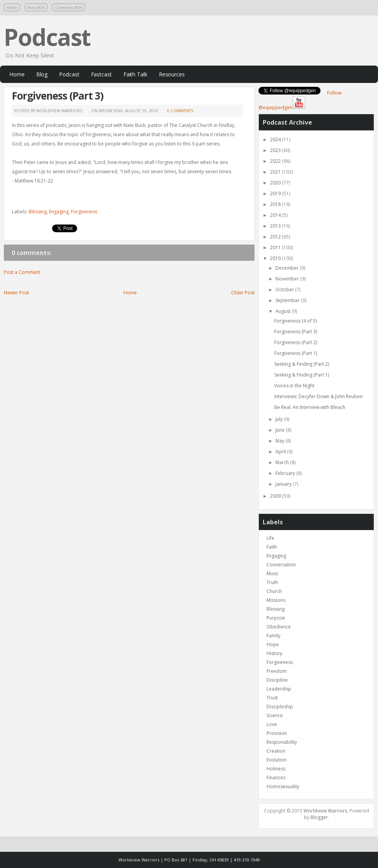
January (284, 484)
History (274, 653)
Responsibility (282, 742)
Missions (276, 600)
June (281, 430)
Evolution (277, 760)
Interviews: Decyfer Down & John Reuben (318, 396)
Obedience (279, 627)
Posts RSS (36, 7)
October (285, 290)
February (286, 473)
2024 (276, 139)
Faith (272, 547)
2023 (276, 150)
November (288, 279)
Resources (172, 74)
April (281, 452)
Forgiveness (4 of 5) (295, 321)
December (288, 268)
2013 (276, 226)
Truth (272, 582)
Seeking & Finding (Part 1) (302, 375)
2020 (276, 183)
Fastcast (101, 74)
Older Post (243, 293)
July (280, 419)
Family (273, 636)
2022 (276, 161)
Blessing (38, 212)
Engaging (59, 212)
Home (12, 7)
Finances (276, 778)
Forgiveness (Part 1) (296, 353)
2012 (276, 237)
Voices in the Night (294, 386)
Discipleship (280, 707)
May (280, 441)
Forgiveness (84, 212)
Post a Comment (22, 272)
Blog (42, 74)
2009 (276, 496)
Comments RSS (69, 7)
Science (275, 715)
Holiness (276, 769)
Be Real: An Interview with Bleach (310, 407)
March (283, 462)
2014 (276, 215)
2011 (276, 247)
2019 (276, 193)
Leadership (279, 689)
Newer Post (16, 293)
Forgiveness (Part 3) (58, 96)
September (288, 300)
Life (270, 538)
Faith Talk (135, 74)
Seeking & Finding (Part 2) (302, 364)
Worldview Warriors (325, 811)
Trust (272, 698)
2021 (276, 172)
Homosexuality (283, 786)
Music (273, 573)
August (283, 311)
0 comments (180, 111)
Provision (277, 733)
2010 (276, 258)
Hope (273, 644)
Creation (276, 751)
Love (272, 724)
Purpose (276, 618)
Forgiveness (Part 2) (296, 342)
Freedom (277, 671)
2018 (276, 204)
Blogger (319, 817)
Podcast (47, 37)
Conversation (281, 565)
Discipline (277, 680)
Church (274, 591)
